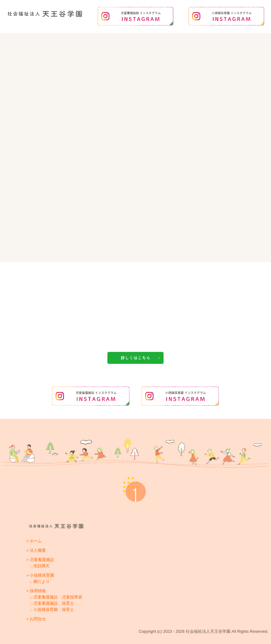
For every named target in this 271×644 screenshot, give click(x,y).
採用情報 (38, 591)
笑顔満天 (42, 566)
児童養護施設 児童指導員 (58, 597)
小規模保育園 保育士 (54, 610)
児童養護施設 (42, 560)
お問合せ (38, 619)
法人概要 (38, 550)
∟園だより (40, 581)
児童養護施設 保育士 (54, 603)
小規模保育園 (42, 575)
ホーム (36, 541)
